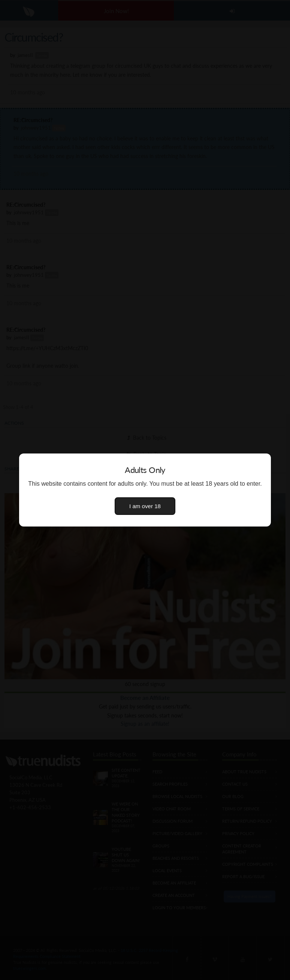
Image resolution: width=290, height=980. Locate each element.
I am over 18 (145, 506)
